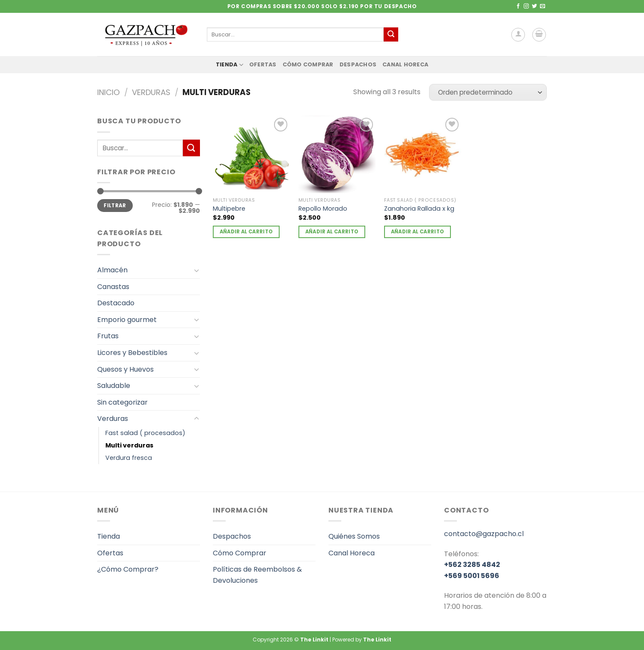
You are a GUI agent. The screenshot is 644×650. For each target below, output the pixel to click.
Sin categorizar (122, 402)
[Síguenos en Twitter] (534, 6)
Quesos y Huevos (125, 369)
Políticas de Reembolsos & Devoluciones (257, 575)
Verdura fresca (129, 458)
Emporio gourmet (127, 320)
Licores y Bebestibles (132, 353)
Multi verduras (129, 445)
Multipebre (229, 209)
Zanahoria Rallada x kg (419, 209)
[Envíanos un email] (543, 6)
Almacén (112, 270)
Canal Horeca (405, 64)
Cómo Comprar (308, 64)
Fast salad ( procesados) (145, 433)
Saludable (114, 386)
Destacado (116, 303)
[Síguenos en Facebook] (518, 6)
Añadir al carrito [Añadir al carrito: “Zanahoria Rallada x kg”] (418, 232)
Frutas (108, 336)
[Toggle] (197, 270)
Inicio (109, 92)
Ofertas (263, 64)
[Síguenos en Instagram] (526, 6)
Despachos (358, 64)
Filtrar (115, 206)
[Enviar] (391, 35)
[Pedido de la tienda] (488, 92)
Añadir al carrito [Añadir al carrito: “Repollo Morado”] (332, 232)
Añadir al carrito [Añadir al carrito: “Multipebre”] (246, 232)
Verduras (151, 92)
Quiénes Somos (354, 536)
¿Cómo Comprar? (128, 569)
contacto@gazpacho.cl (484, 534)
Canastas (113, 287)
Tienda (230, 65)
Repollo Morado (323, 209)
